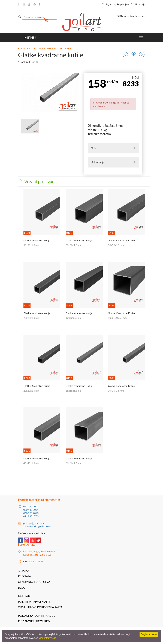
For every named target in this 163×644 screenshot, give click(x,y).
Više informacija (47, 638)
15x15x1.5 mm (74, 391)
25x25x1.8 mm (31, 318)
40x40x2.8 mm (74, 318)
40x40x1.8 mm (31, 463)
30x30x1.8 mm (31, 245)
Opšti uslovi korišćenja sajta (40, 607)
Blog (22, 588)
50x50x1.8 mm (116, 245)
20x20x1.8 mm (116, 391)
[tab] (84, 181)
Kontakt (25, 596)
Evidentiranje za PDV (34, 621)
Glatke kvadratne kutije (37, 240)
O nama (24, 570)
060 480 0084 (31, 510)
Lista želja (138, 4)
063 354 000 (30, 506)
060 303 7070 (31, 513)
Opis (94, 148)
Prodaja (24, 576)
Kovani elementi (45, 48)
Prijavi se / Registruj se (115, 4)
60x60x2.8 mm (74, 463)
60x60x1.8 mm (74, 245)
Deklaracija (98, 162)
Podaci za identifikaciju (37, 616)
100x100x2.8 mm (117, 318)
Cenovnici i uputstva (34, 582)
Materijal (66, 48)
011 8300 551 (36, 561)
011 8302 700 (31, 516)
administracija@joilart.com (37, 526)
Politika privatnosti (34, 602)
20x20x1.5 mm (31, 391)
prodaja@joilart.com (34, 523)
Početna (24, 48)
